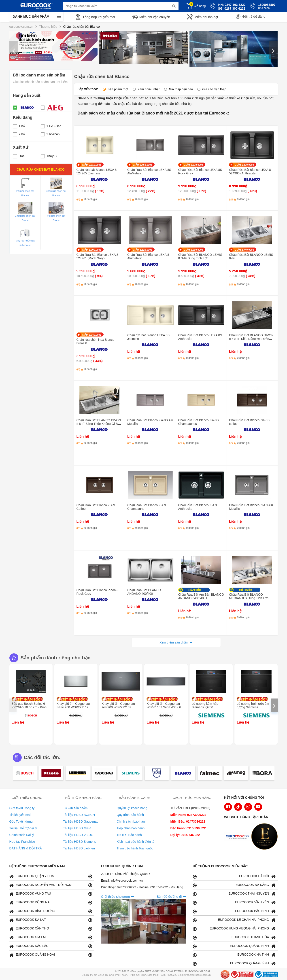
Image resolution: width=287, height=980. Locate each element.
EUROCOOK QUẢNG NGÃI (51, 955)
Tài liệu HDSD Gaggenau (81, 821)
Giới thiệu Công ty (22, 808)
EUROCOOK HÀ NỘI (234, 876)
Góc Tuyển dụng (21, 821)
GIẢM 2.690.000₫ (194, 250)
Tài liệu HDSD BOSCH (79, 815)
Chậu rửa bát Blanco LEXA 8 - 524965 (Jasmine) (98, 171)
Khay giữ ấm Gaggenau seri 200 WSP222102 (118, 705)
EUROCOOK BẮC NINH (234, 911)
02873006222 (127, 887)
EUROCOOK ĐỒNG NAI (51, 903)
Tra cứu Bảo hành (129, 835)
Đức (19, 156)
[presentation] (14, 50)
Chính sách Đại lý (22, 835)
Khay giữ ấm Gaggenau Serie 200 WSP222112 (73, 705)
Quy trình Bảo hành (130, 815)
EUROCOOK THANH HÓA (234, 937)
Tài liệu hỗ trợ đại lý (23, 828)
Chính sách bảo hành (132, 821)
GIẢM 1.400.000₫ (244, 165)
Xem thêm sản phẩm (174, 642)
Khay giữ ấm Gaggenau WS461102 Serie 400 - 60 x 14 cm (166, 707)
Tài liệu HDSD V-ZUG (78, 835)
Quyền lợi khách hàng (132, 808)
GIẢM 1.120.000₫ (143, 250)
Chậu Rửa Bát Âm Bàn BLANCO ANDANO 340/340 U (201, 596)
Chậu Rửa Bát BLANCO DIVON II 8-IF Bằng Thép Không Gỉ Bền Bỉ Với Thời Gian (99, 424)
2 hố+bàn (50, 134)
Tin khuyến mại (20, 815)
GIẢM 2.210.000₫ (194, 165)
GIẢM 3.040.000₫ (92, 335)
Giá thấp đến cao (181, 89)
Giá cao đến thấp (214, 89)
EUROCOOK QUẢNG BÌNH (234, 964)
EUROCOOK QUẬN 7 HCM (51, 876)
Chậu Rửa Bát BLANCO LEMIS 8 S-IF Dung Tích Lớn (200, 256)
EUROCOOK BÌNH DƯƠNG (51, 911)
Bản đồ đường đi (171, 896)
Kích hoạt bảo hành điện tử (136, 842)
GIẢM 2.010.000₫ (92, 165)
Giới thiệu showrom (118, 896)
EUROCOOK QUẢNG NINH (234, 946)
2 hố (19, 134)
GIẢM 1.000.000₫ (92, 250)
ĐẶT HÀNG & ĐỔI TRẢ (26, 848)
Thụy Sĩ (49, 156)
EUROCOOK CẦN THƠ (51, 929)
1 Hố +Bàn (51, 126)
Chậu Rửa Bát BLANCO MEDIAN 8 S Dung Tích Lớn (249, 596)
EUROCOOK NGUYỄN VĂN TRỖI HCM (51, 885)
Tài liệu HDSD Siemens (80, 842)
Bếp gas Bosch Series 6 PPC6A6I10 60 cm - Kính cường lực (29, 707)
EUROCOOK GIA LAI (51, 937)
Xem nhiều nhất (149, 89)
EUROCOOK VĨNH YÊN (234, 903)
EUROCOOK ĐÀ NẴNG (234, 885)
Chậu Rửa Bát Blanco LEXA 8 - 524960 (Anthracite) (251, 171)
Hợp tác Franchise (22, 842)
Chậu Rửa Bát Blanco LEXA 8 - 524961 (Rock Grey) (98, 256)
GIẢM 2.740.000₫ (244, 250)
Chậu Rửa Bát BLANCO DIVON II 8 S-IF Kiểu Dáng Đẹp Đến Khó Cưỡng (251, 339)
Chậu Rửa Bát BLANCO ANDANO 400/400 (144, 592)
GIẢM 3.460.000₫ (143, 165)
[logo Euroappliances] (238, 837)
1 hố (19, 126)
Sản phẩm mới (118, 89)
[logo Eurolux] (266, 837)
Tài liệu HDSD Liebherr (79, 848)
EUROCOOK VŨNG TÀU (51, 894)
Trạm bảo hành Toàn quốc (135, 848)
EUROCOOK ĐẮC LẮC (51, 946)
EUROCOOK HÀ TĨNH (234, 955)
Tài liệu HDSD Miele (77, 828)
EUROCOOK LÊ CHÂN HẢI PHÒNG (234, 920)
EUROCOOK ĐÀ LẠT (51, 920)
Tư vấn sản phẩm (75, 808)
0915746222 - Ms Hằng (167, 887)
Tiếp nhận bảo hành (131, 828)
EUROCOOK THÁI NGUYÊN (234, 894)
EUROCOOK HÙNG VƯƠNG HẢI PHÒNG (234, 929)
